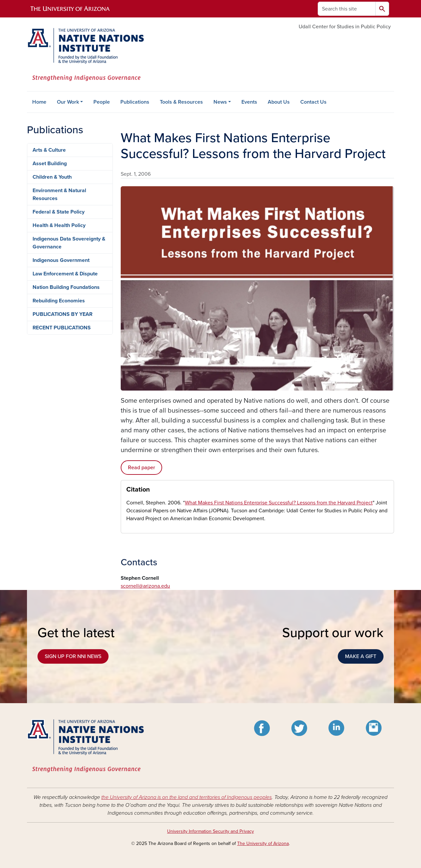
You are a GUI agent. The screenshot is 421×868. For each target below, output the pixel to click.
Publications (135, 102)
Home (39, 102)
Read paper (141, 468)
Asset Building (50, 164)
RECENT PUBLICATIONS (62, 328)
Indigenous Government (61, 260)
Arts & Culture (49, 150)
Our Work (68, 102)
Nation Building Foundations (66, 287)
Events (249, 102)
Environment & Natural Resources (59, 194)
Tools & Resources (181, 102)
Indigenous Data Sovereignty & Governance (69, 243)
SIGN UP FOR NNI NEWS (73, 656)
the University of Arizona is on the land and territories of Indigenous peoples (186, 797)
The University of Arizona (263, 843)
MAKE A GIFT (361, 656)
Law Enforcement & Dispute (65, 274)
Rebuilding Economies (59, 301)
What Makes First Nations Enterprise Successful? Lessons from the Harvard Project (279, 503)
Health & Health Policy (59, 225)
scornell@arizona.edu (145, 586)
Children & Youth (52, 177)
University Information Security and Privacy (210, 831)
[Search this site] (347, 9)
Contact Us (313, 102)
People (102, 102)
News (220, 102)
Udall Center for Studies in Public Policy (345, 27)
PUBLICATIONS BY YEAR (62, 314)
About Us (279, 102)
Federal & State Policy (59, 212)
